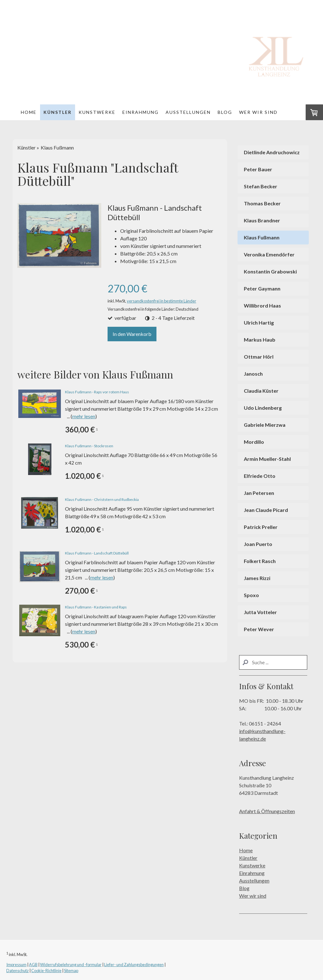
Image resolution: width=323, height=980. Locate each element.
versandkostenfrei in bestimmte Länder (161, 301)
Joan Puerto (258, 544)
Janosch (253, 374)
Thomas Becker (262, 203)
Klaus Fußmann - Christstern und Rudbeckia (102, 499)
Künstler (58, 112)
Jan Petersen (259, 493)
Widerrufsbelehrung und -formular (71, 965)
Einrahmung (141, 112)
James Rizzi (257, 578)
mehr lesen (84, 416)
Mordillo (254, 442)
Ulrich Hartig (259, 323)
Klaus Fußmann (262, 237)
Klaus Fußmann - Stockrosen (89, 446)
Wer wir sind (258, 112)
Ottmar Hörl (259, 357)
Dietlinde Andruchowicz (272, 152)
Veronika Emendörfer (269, 254)
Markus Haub (260, 340)
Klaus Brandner (262, 220)
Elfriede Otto (260, 476)
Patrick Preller (261, 527)
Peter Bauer (258, 169)
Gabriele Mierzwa (265, 425)
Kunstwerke (97, 112)
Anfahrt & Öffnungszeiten (267, 811)
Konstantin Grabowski (270, 271)
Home (29, 112)
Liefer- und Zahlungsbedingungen (134, 965)
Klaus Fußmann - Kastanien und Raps (96, 607)
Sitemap (71, 971)
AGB (33, 965)
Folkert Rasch (260, 561)
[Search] (273, 662)
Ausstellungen (188, 112)
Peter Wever (259, 629)
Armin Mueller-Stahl (267, 459)
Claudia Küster (261, 391)
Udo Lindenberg (263, 408)
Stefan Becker (261, 186)
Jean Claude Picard (266, 510)
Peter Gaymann (262, 288)
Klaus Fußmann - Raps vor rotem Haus (97, 392)
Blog (225, 112)
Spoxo (251, 595)
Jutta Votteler (260, 612)
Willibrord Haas (262, 305)
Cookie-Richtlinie (46, 971)
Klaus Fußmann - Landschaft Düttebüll (97, 553)
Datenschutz (18, 971)
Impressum (16, 965)
